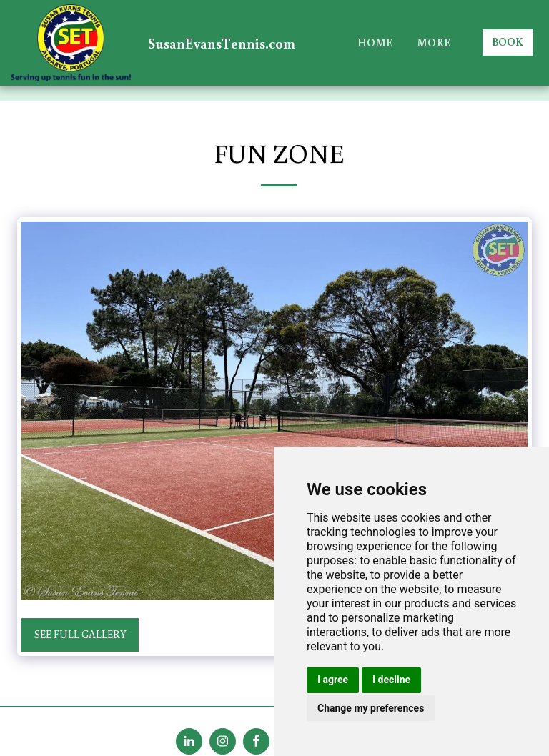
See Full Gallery (80, 634)
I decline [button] (391, 680)
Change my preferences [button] (371, 708)
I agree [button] (333, 680)
